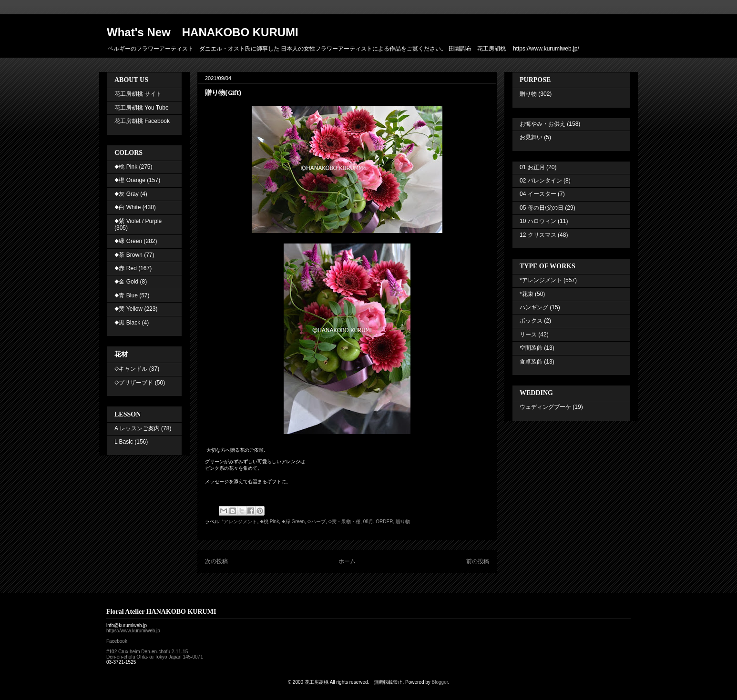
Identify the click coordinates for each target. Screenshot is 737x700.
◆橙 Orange (130, 180)
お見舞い (531, 137)
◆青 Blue (126, 295)
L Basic (124, 442)
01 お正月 (532, 167)
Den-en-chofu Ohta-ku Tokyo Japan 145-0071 (155, 657)
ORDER (384, 522)
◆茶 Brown (128, 255)
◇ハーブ (317, 522)
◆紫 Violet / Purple (138, 221)
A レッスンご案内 (137, 428)
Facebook (117, 641)
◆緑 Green (293, 522)
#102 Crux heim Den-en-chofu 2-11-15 (147, 652)
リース (528, 335)
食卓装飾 (531, 362)
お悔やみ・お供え (543, 124)
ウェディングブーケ (545, 407)
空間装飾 (531, 348)
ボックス (531, 321)
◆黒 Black (127, 323)
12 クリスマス (538, 235)
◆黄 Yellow (128, 309)
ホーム (347, 561)
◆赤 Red (126, 268)
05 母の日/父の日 (542, 208)
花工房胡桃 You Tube (142, 108)
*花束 (527, 294)
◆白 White (128, 207)
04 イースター (538, 194)
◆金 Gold (126, 282)
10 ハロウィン (538, 221)
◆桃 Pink (269, 522)
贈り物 (403, 522)
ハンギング (534, 307)
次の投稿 (216, 561)
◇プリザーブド (134, 383)
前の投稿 (478, 561)
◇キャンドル (131, 369)
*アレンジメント (240, 522)
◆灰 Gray (127, 194)
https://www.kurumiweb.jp (133, 631)
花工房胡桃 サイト (138, 94)
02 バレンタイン (541, 181)
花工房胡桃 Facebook (142, 121)
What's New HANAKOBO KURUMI (203, 32)
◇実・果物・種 (344, 522)
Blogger (440, 682)
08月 (368, 522)
